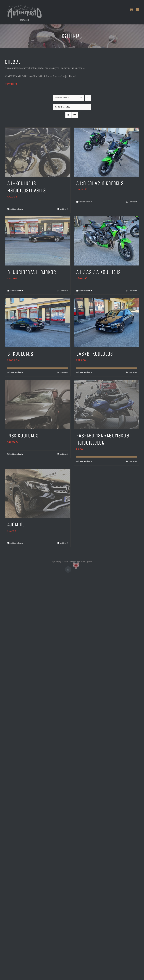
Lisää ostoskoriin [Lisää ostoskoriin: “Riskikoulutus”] (16, 454)
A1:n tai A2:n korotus (100, 183)
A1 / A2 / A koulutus (98, 272)
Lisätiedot (64, 209)
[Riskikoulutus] (38, 404)
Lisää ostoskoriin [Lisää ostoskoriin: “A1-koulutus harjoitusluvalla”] (16, 209)
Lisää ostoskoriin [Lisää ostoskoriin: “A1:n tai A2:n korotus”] (85, 202)
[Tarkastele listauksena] (75, 115)
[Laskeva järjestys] (88, 98)
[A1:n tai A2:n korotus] (107, 152)
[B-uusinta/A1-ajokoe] (38, 241)
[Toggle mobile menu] (138, 9)
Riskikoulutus (23, 436)
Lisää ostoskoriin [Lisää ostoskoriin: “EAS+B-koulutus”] (85, 372)
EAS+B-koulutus (94, 354)
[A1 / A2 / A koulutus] (107, 241)
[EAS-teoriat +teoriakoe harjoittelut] (107, 404)
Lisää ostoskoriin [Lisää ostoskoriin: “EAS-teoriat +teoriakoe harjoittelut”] (85, 461)
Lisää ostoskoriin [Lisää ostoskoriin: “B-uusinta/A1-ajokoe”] (16, 291)
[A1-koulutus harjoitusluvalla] (38, 152)
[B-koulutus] (38, 323)
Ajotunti (17, 524)
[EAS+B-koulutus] (107, 323)
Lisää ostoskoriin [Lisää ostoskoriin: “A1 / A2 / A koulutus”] (85, 291)
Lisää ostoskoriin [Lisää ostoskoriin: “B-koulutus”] (16, 372)
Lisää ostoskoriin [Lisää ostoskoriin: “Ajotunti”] (16, 543)
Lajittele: (62, 98)
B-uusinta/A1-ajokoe (32, 272)
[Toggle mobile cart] (131, 9)
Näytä (62, 107)
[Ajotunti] (38, 493)
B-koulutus (20, 354)
